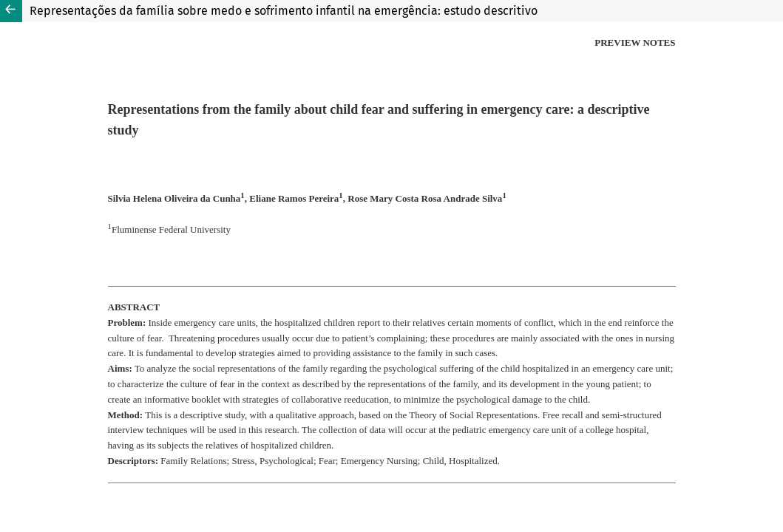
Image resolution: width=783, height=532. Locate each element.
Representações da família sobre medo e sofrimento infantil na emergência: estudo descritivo (284, 11)
